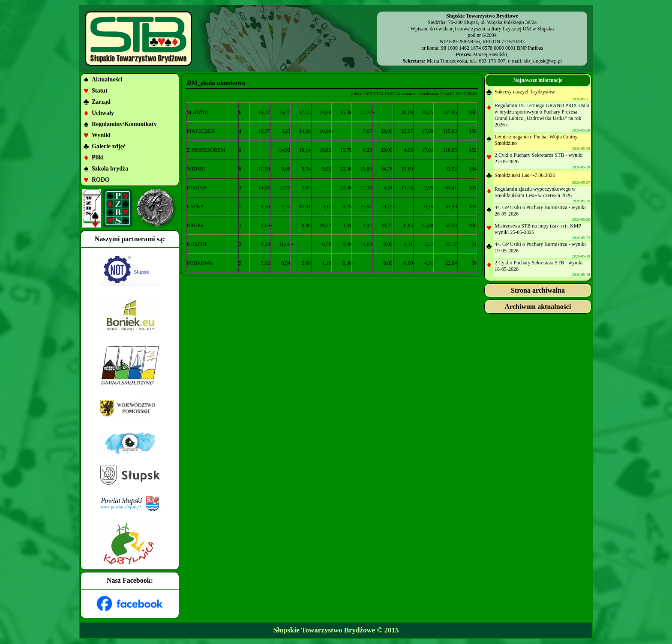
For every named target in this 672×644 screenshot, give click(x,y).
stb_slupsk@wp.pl (543, 61)
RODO (101, 180)
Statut (100, 91)
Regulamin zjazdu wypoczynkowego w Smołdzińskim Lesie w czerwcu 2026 (535, 192)
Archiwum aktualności (538, 307)
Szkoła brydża (110, 169)
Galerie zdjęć (109, 146)
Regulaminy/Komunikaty (124, 124)
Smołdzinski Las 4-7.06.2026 (525, 175)
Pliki (98, 157)
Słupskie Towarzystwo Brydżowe (324, 630)
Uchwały (103, 113)
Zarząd (101, 102)
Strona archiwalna (538, 290)
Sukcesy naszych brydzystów (525, 92)
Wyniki (101, 135)
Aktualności (107, 79)
